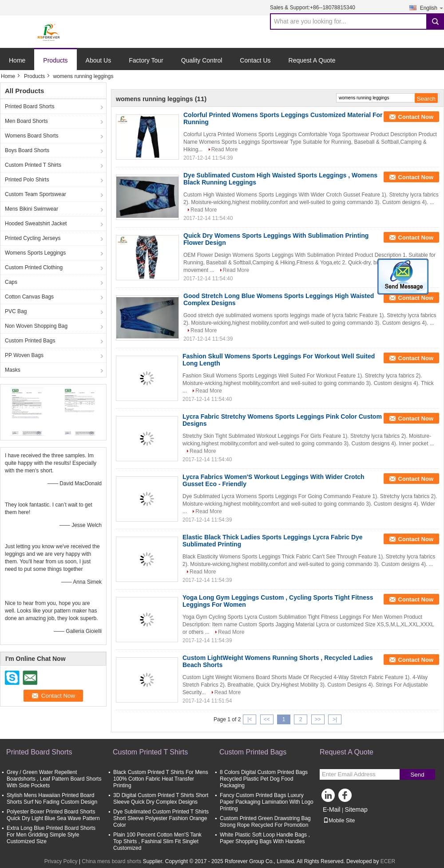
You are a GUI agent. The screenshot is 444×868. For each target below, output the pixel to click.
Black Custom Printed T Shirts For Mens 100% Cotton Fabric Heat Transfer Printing (161, 779)
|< (250, 719)
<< (267, 719)
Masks (13, 370)
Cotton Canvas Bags (29, 297)
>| (335, 719)
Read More (224, 149)
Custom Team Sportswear (36, 194)
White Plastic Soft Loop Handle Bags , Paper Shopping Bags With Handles (265, 838)
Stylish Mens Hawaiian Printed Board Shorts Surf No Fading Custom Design (52, 799)
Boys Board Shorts (27, 150)
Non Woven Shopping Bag (36, 326)
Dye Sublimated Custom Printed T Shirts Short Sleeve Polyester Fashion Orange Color (161, 818)
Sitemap (356, 809)
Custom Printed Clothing (34, 267)
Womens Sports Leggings (35, 253)
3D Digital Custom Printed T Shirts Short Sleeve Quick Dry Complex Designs (161, 799)
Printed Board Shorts (30, 106)
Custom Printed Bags (30, 341)
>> (318, 719)
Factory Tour (146, 60)
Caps (11, 282)
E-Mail (332, 809)
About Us (99, 60)
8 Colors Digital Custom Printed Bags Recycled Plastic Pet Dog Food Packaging (264, 779)
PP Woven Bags (24, 355)
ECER (388, 861)
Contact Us (255, 60)
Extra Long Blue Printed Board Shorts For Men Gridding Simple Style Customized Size (51, 835)
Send (417, 775)
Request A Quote (312, 60)
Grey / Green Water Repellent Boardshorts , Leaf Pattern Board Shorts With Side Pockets (54, 779)
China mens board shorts (111, 861)
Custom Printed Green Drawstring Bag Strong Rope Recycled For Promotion (265, 822)
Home (17, 60)
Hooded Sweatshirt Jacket (36, 224)
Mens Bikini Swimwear (32, 209)
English (432, 8)
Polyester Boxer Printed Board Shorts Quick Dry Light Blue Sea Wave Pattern (53, 815)
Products (55, 60)
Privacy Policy (61, 861)
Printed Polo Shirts (27, 180)
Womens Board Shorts (32, 136)
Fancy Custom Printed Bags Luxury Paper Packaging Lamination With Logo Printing (267, 802)
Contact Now (416, 117)
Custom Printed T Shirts (33, 165)
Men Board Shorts (26, 121)
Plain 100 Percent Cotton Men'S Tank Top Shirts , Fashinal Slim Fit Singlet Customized (157, 841)
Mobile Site (339, 821)
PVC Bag (16, 311)
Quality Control (202, 60)
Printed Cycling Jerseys (33, 238)
